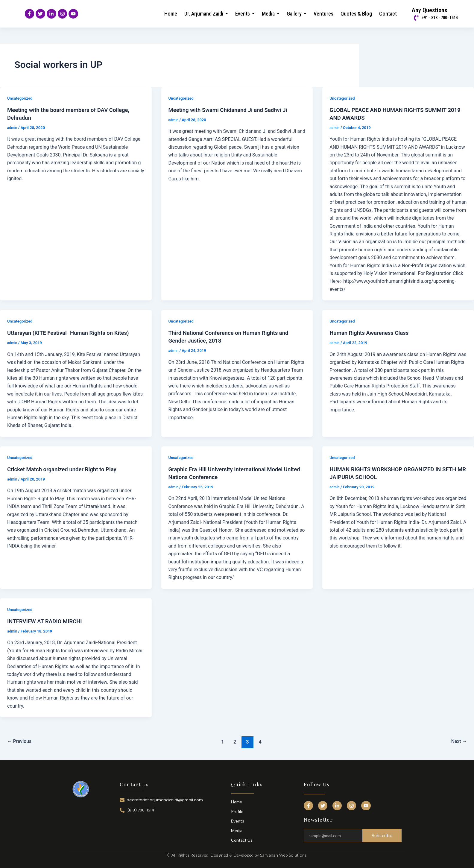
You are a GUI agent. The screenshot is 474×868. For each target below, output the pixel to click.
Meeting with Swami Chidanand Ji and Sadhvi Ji (233, 109)
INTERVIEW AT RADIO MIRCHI (48, 621)
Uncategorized (21, 98)
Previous (21, 741)
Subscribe (382, 833)
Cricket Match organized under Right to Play (66, 469)
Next (458, 741)
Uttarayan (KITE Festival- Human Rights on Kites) (73, 332)
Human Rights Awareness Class (372, 332)
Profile (237, 811)
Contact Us (242, 839)
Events (238, 820)
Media (237, 830)
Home (237, 801)
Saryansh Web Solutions (284, 854)
